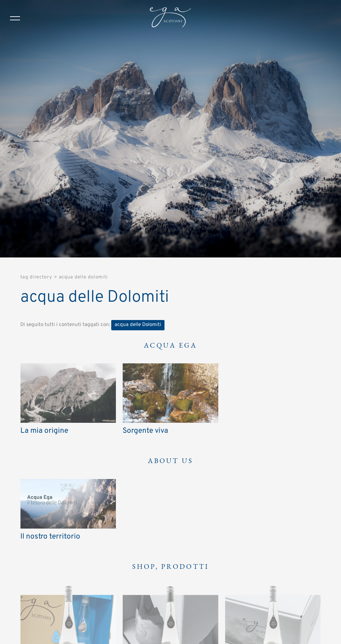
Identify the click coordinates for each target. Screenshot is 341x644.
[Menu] (15, 18)
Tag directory (36, 277)
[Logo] (170, 18)
